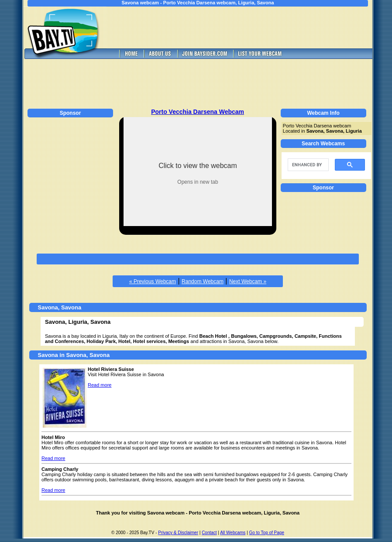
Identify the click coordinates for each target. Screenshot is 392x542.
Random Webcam (203, 281)
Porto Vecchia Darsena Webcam (198, 112)
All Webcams (233, 533)
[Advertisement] (246, 27)
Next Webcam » (248, 281)
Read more (100, 385)
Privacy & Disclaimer (178, 533)
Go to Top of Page (267, 533)
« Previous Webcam (153, 281)
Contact (209, 533)
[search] (307, 165)
